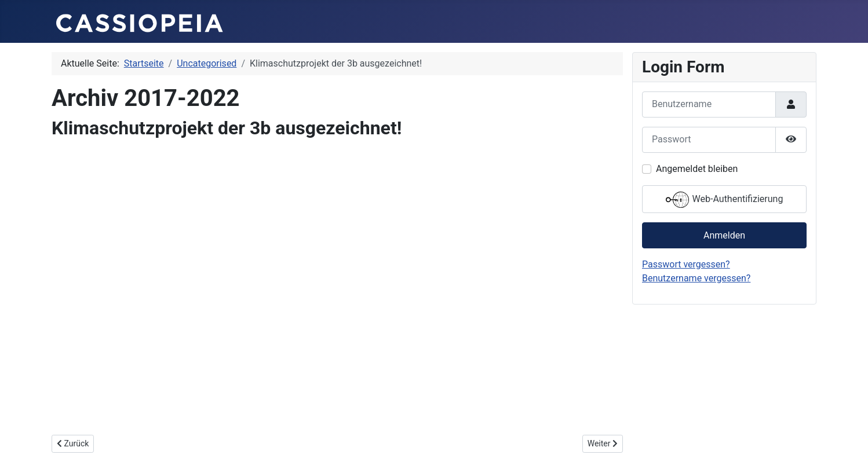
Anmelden (724, 235)
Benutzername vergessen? (696, 278)
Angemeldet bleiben (697, 169)
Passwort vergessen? (686, 264)
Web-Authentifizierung (725, 200)
